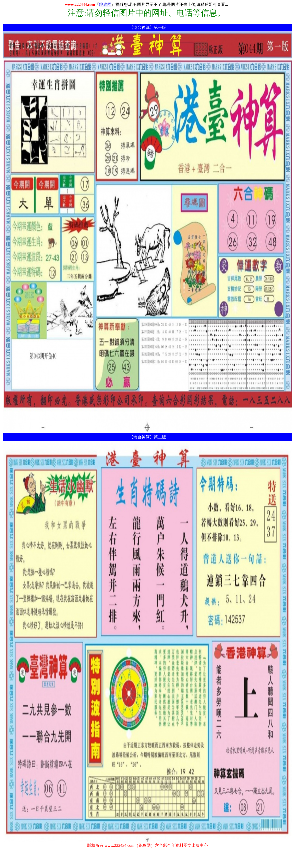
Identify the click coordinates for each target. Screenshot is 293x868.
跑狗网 (105, 4)
